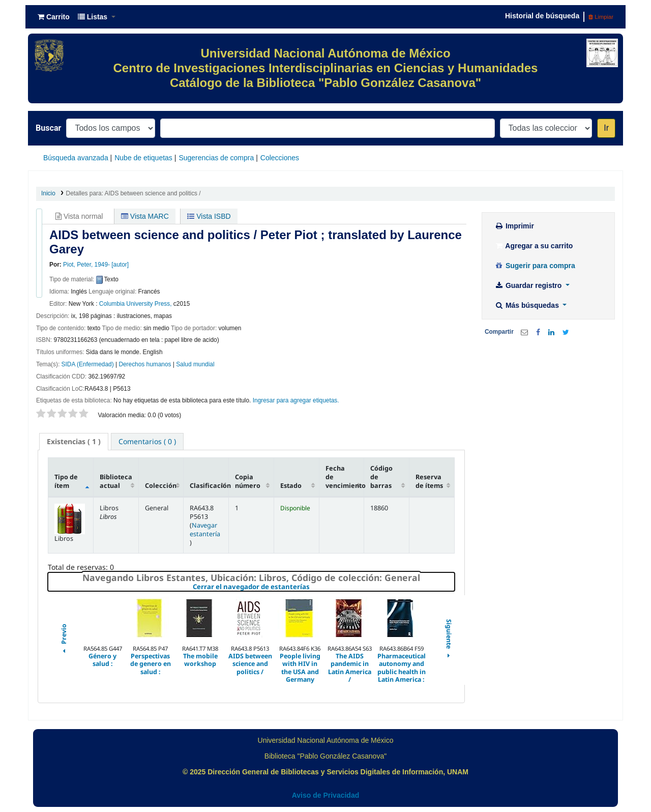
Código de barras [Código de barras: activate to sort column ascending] (381, 477)
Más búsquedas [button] (528, 305)
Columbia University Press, (136, 304)
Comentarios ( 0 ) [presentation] (147, 441)
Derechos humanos (145, 364)
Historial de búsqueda (542, 16)
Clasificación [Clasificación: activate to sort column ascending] (209, 486)
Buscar (48, 128)
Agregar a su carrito (534, 246)
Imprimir (514, 226)
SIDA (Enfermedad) (88, 364)
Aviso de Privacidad (326, 795)
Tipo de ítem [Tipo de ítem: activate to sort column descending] (66, 481)
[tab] (74, 442)
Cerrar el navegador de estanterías (312, 587)
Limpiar (601, 17)
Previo (64, 640)
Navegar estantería (205, 530)
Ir (606, 128)
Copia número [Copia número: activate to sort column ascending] (248, 481)
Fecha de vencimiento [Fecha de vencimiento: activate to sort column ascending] (345, 477)
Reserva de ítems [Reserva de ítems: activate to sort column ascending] (429, 481)
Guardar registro (529, 285)
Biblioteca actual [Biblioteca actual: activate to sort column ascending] (116, 481)
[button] (54, 17)
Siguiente (448, 640)
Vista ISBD (209, 216)
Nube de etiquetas (143, 158)
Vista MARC (145, 216)
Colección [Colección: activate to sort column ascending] (161, 486)
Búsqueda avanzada (76, 158)
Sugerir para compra (535, 266)
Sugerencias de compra (216, 158)
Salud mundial (195, 364)
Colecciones (280, 158)
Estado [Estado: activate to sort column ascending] (291, 486)
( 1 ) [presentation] (74, 441)
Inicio (48, 193)
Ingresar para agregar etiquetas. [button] (296, 400)
